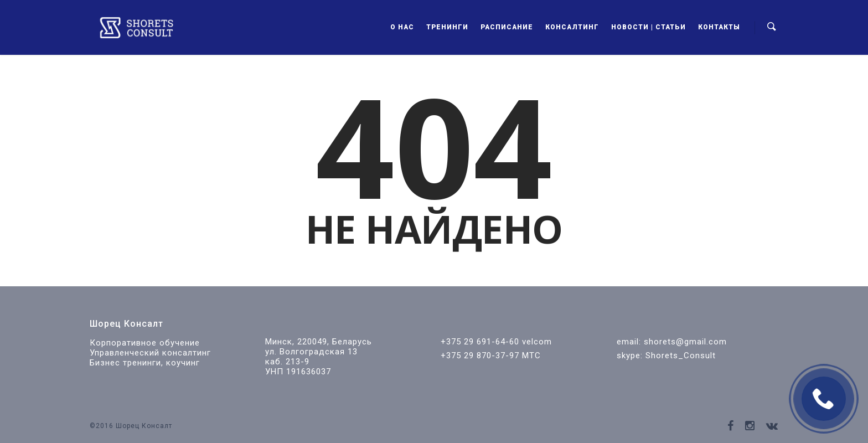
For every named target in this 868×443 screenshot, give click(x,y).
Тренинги (447, 27)
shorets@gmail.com (685, 342)
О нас (402, 27)
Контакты (719, 27)
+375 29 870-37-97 (480, 356)
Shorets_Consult (681, 356)
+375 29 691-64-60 (480, 342)
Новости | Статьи (649, 27)
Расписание (507, 27)
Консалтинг (572, 27)
